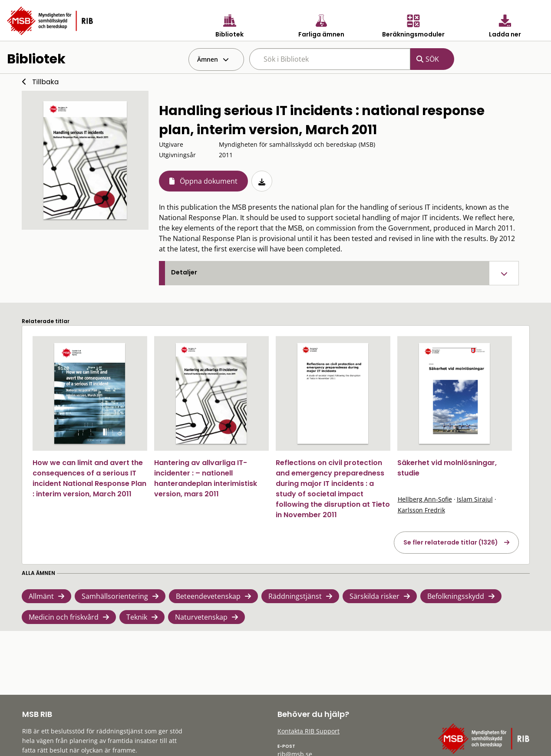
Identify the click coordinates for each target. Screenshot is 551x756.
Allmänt (41, 596)
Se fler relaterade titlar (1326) (451, 542)
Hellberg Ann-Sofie (425, 499)
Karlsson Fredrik (421, 510)
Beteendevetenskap (208, 596)
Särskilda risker (374, 596)
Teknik (137, 617)
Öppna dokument (209, 181)
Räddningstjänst (295, 596)
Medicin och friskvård (64, 617)
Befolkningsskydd (456, 596)
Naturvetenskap (201, 617)
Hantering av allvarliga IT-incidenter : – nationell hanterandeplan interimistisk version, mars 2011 (206, 478)
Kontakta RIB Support (308, 731)
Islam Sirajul (475, 499)
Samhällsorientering (115, 596)
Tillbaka (45, 82)
